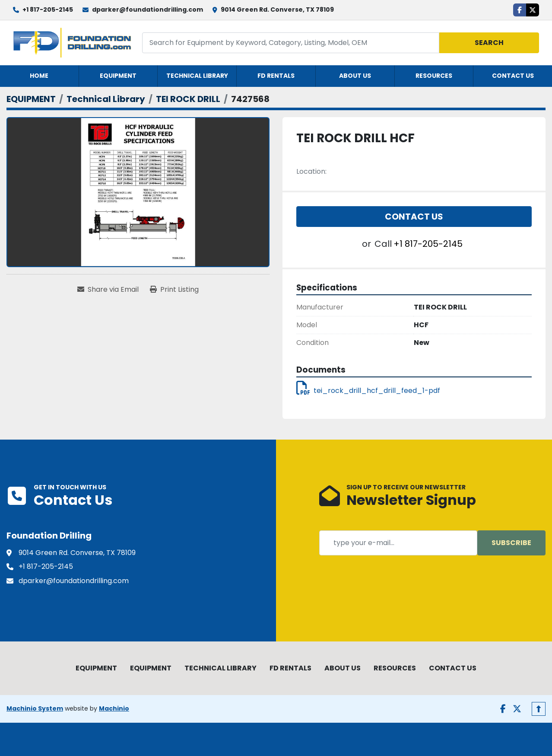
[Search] (291, 43)
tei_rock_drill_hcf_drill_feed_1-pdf (368, 391)
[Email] (398, 543)
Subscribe (511, 543)
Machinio (114, 708)
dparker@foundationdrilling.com (148, 10)
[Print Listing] (174, 290)
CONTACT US (513, 76)
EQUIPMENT (118, 76)
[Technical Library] (106, 99)
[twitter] (533, 10)
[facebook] (520, 10)
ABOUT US (355, 76)
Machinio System (35, 708)
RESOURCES (434, 76)
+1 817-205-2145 (48, 10)
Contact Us (414, 217)
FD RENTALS (276, 76)
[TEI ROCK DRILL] (188, 99)
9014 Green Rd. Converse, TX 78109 (277, 10)
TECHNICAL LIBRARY (197, 76)
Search (489, 43)
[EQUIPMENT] (31, 99)
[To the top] (539, 709)
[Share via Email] (108, 290)
